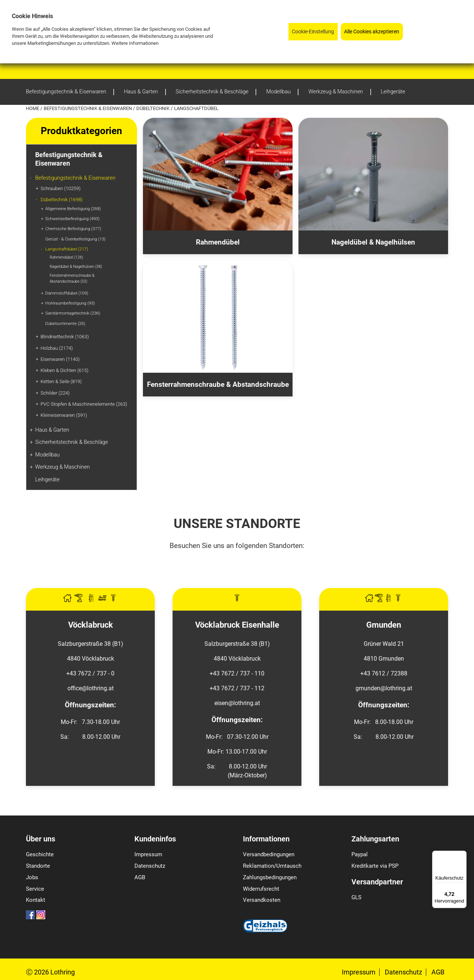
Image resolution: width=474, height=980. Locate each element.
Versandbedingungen (269, 854)
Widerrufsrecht (261, 889)
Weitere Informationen (135, 43)
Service (35, 889)
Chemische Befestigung (73, 229)
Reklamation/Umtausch (272, 866)
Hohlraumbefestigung (70, 303)
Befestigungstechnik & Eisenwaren (88, 108)
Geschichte (40, 854)
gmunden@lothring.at (384, 688)
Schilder (55, 393)
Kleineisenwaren (64, 415)
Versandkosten (262, 900)
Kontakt (36, 900)
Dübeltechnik (153, 108)
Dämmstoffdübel (67, 293)
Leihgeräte (47, 480)
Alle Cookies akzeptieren (372, 32)
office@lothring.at (91, 688)
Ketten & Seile (61, 381)
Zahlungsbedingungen (270, 877)
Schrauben (60, 188)
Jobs (32, 877)
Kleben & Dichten (64, 370)
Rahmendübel (66, 257)
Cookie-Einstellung (313, 32)
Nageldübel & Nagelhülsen (76, 267)
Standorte (38, 866)
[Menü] (462, 855)
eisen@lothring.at (237, 703)
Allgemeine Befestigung (73, 209)
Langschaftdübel (66, 249)
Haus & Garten (52, 430)
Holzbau (56, 348)
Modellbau (47, 455)
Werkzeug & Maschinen (62, 467)
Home (33, 108)
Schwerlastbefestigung (72, 219)
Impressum (148, 854)
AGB (140, 877)
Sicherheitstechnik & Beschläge (72, 442)
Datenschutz (150, 866)
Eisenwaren (60, 359)
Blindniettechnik (64, 337)
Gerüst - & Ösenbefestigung (75, 239)
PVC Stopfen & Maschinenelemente (84, 404)
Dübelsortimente (65, 323)
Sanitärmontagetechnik (73, 313)
